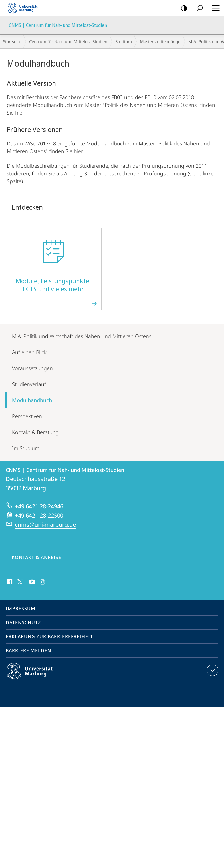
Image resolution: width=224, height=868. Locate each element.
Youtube (32, 582)
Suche (198, 8)
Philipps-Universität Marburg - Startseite (24, 8)
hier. (20, 113)
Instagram (43, 582)
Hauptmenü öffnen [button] (214, 8)
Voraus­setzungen (32, 368)
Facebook (9, 582)
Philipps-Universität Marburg (35, 676)
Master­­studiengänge (160, 41)
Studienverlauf (29, 384)
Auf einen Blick (29, 352)
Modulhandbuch (32, 400)
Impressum (21, 608)
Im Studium (26, 448)
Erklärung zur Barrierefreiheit (49, 636)
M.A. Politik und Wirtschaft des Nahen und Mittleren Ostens (82, 336)
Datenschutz (23, 622)
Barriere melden (28, 650)
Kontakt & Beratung (35, 432)
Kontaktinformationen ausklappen (212, 670)
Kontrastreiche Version (182, 8)
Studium (124, 41)
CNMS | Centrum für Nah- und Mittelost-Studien (214, 26)
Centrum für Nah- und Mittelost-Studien (68, 41)
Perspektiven (27, 416)
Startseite (12, 41)
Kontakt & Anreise (37, 557)
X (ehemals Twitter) (19, 581)
